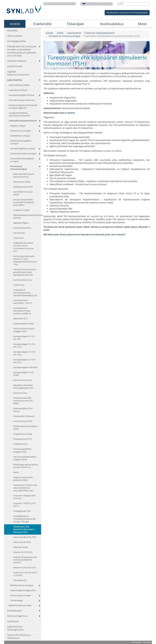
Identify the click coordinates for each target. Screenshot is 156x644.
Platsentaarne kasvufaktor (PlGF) (25, 428)
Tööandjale (75, 24)
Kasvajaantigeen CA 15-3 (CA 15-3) (24, 346)
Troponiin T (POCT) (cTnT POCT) (24, 505)
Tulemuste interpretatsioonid (23, 121)
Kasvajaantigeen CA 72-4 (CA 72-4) (24, 361)
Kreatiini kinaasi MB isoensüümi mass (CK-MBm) (23, 401)
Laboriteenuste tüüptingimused (15, 628)
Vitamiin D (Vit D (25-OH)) (25, 568)
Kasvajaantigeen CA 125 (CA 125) (24, 338)
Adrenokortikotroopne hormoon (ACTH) (24, 175)
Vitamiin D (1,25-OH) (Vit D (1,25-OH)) (25, 574)
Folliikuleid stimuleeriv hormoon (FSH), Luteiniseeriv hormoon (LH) (24, 247)
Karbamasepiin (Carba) (24, 324)
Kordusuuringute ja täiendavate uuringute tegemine (23, 107)
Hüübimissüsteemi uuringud (23, 154)
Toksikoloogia (16, 601)
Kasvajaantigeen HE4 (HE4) (25, 367)
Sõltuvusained (14, 36)
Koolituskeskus (112, 24)
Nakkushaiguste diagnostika (23, 591)
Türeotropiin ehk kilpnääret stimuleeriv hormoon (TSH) (24, 529)
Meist (142, 24)
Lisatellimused (15, 66)
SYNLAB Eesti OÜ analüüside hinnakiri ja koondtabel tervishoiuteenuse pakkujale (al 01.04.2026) (22, 51)
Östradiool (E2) (20, 580)
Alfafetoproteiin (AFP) (23, 187)
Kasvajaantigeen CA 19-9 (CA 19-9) (24, 353)
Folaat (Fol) (18, 238)
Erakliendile (42, 24)
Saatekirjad (13, 621)
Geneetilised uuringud (20, 136)
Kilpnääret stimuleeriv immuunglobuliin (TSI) (23, 387)
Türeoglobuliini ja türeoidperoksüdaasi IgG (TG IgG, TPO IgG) (24, 519)
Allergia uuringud (18, 126)
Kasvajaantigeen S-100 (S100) (23, 374)
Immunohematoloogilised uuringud (22, 160)
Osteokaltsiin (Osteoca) (24, 416)
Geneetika (12, 30)
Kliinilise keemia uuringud (22, 586)
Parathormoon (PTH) (23, 421)
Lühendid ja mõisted (18, 90)
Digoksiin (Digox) (21, 223)
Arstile (15, 24)
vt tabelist (70, 113)
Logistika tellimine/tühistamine (18, 73)
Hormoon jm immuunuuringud (19, 168)
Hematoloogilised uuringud (23, 149)
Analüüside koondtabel (19, 85)
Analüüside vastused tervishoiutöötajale (127, 13)
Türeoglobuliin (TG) (22, 511)
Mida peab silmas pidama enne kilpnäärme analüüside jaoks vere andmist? (87, 234)
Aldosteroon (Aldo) (22, 182)
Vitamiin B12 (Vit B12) (23, 552)
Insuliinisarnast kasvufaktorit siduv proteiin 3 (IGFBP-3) (22, 311)
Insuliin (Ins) (19, 285)
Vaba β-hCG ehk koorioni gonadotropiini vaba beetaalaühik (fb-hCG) (24, 272)
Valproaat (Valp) (20, 547)
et (84, 4)
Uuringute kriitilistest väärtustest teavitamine (19, 114)
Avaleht (50, 33)
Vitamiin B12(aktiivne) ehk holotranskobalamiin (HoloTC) (25, 560)
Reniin (16, 472)
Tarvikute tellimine (17, 61)
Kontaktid (147, 642)
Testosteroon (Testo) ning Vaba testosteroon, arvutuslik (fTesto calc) (25, 488)
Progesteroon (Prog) (22, 434)
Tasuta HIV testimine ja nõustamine (19, 637)
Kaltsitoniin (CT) (20, 319)
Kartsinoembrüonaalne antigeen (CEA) (24, 330)
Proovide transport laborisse (22, 100)
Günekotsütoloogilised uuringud (20, 142)
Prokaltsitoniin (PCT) (22, 439)
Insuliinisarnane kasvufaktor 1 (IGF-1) (23, 302)
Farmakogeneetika (16, 41)
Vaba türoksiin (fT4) (22, 542)
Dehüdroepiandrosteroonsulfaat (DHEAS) (27, 217)
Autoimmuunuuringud (20, 131)
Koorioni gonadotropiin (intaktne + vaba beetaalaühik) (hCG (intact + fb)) (25, 260)
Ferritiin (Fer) (19, 233)
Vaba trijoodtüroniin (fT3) (25, 537)
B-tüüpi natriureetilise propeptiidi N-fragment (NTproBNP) (24, 202)
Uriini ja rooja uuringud (21, 596)
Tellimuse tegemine (17, 616)
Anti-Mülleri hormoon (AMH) (23, 193)
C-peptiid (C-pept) (21, 210)
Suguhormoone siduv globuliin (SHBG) (23, 479)
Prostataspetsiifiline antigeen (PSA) (22, 450)
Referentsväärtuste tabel (20, 606)
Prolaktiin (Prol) (20, 444)
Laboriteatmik (15, 80)
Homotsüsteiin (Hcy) (23, 280)
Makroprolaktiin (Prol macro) (23, 410)
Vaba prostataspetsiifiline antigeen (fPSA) (25, 458)
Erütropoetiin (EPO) (22, 228)
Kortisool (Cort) (20, 393)
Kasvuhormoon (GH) (23, 380)
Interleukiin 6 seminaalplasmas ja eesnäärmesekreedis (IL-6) (25, 293)
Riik (46, 4)
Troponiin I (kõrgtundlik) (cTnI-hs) (24, 497)
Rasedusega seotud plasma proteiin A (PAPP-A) (26, 466)
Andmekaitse (136, 642)
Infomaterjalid (14, 611)
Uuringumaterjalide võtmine (21, 95)
